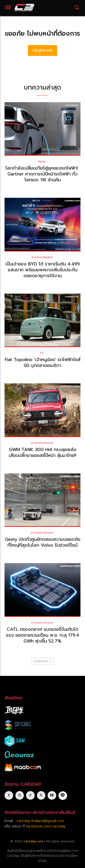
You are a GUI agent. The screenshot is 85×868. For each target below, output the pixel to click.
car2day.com (33, 841)
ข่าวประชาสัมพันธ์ (42, 257)
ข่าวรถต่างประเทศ (42, 443)
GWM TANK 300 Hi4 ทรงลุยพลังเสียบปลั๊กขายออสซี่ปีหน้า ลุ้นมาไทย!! (43, 452)
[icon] (63, 795)
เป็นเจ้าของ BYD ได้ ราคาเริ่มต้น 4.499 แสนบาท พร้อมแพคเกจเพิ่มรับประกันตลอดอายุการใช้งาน (43, 270)
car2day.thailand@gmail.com (40, 821)
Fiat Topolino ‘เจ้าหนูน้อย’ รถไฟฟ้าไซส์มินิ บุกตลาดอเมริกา (43, 362)
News (42, 161)
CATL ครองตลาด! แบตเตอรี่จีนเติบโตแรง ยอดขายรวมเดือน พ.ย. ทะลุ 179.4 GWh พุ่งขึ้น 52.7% (43, 635)
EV (42, 353)
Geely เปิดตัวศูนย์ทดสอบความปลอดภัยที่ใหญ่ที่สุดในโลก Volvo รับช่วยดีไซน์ (43, 542)
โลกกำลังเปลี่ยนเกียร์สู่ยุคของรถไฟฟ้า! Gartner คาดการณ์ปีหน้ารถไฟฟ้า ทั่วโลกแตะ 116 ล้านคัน (42, 174)
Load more (42, 661)
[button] (76, 7)
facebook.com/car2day (46, 826)
